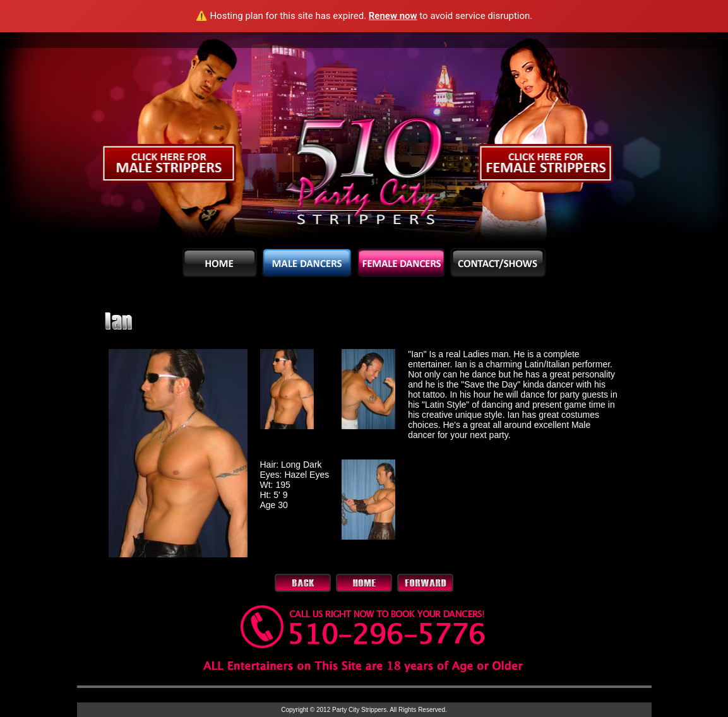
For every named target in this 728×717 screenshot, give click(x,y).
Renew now (393, 16)
